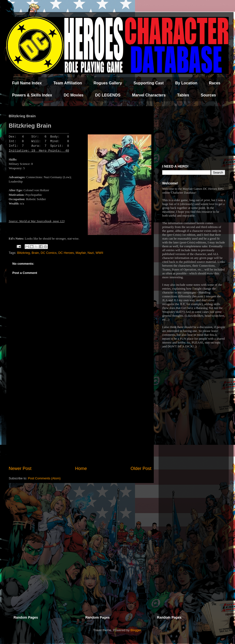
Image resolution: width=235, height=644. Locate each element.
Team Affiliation (68, 83)
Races (215, 83)
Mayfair (81, 253)
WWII (99, 253)
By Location (186, 83)
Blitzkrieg (24, 253)
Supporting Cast (148, 83)
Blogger (136, 630)
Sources (208, 95)
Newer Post (20, 468)
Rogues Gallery (108, 83)
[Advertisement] (80, 425)
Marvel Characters (149, 95)
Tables (183, 95)
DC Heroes (66, 253)
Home (81, 468)
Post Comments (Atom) (44, 478)
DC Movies (73, 95)
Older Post (141, 468)
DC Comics (49, 253)
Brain (35, 253)
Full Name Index (27, 83)
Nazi (91, 253)
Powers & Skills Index (32, 95)
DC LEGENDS (108, 95)
